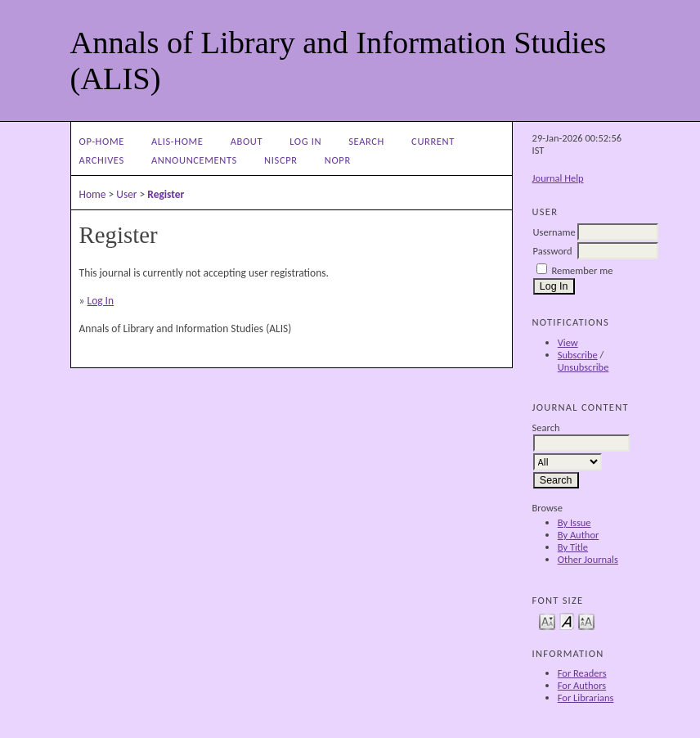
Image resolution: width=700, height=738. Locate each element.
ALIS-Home (177, 141)
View (568, 342)
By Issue (574, 522)
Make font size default (567, 621)
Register (166, 194)
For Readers (582, 673)
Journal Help (558, 178)
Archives (102, 160)
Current (433, 141)
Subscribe (578, 355)
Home (93, 194)
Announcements (194, 160)
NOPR (338, 160)
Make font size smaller (547, 621)
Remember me (582, 270)
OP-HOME (102, 141)
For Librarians (586, 697)
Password (553, 251)
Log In (305, 141)
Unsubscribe (583, 367)
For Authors (582, 685)
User (126, 194)
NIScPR (281, 160)
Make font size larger (586, 621)
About (247, 141)
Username (554, 232)
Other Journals (588, 559)
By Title (573, 547)
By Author (579, 535)
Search (366, 141)
